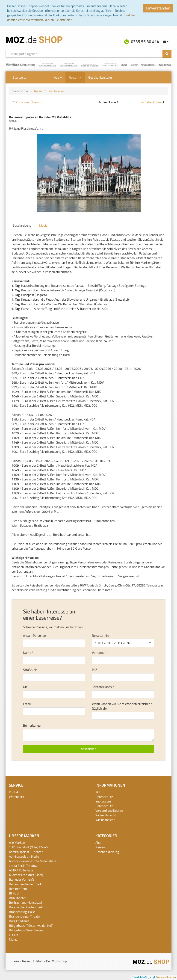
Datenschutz (104, 797)
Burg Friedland (19, 921)
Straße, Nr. (30, 670)
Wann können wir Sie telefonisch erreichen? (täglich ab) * (122, 706)
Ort (25, 687)
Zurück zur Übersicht (30, 102)
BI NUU (14, 893)
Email (27, 704)
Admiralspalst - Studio (24, 856)
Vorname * (99, 653)
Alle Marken (17, 842)
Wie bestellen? (105, 820)
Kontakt (14, 792)
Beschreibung (22, 225)
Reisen (75, 77)
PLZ (95, 670)
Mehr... (14, 939)
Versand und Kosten (109, 810)
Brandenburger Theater (25, 916)
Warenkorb (16, 797)
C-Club (13, 935)
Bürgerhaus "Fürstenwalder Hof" (31, 925)
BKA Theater (18, 898)
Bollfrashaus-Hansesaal (25, 902)
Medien (44, 225)
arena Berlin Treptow (23, 866)
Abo (58, 77)
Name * (28, 653)
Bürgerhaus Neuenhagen (26, 930)
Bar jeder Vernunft (22, 879)
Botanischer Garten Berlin (27, 907)
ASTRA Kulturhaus (21, 870)
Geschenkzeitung (100, 77)
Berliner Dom (18, 889)
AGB (98, 792)
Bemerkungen (33, 725)
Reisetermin (100, 636)
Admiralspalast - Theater (26, 852)
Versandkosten (166, 977)
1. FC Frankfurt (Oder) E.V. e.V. (29, 847)
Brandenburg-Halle (22, 912)
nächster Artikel (151, 102)
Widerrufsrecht (106, 815)
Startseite (19, 77)
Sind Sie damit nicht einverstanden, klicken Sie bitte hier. (71, 17)
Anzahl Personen (35, 636)
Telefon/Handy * (103, 687)
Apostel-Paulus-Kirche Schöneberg (33, 861)
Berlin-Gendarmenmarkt (26, 884)
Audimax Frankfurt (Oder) (26, 875)
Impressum (103, 801)
